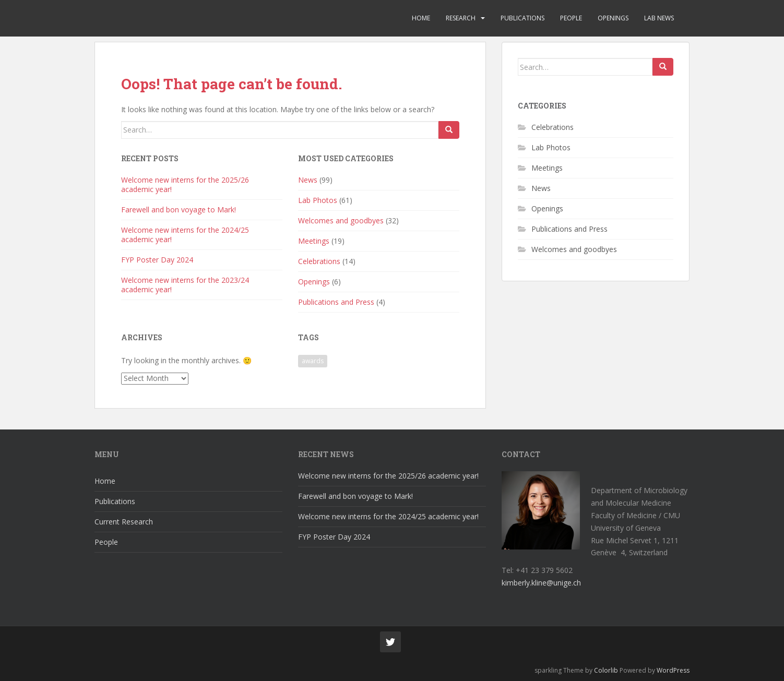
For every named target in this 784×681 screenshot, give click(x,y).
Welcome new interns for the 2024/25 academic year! (185, 235)
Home (421, 18)
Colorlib (606, 670)
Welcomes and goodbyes (341, 220)
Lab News (659, 18)
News (308, 180)
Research (461, 18)
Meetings (314, 241)
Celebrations (319, 261)
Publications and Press (336, 302)
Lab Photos (318, 200)
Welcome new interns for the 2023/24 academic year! (185, 285)
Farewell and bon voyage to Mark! (179, 210)
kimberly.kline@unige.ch (541, 583)
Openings (613, 18)
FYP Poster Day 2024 (157, 260)
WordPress (673, 670)
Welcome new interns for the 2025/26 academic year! (185, 184)
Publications (522, 18)
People (571, 18)
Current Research (124, 522)
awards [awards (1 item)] (313, 361)
